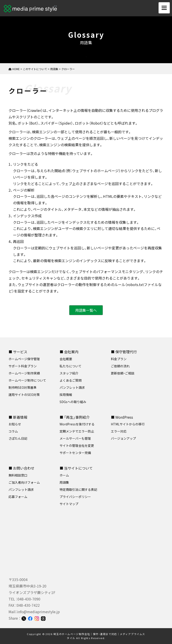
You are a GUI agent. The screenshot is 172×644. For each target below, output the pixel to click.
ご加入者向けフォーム (24, 482)
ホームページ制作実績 (24, 373)
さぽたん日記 (18, 438)
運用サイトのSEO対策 (24, 395)
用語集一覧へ (86, 310)
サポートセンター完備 (75, 453)
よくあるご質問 (71, 380)
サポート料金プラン (23, 366)
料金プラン (119, 359)
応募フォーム (18, 497)
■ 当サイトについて (76, 468)
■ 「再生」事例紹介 (75, 417)
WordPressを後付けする (77, 424)
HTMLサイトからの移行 (128, 424)
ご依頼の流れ (120, 366)
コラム (13, 431)
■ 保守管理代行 (124, 352)
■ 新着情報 (18, 417)
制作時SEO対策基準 (23, 387)
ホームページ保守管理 (24, 359)
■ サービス (18, 352)
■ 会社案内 (69, 352)
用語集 (64, 482)
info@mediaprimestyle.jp (38, 612)
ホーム (64, 475)
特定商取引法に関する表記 (78, 489)
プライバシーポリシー (75, 497)
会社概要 (66, 359)
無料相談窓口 (18, 475)
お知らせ (15, 424)
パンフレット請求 (72, 387)
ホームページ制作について (27, 380)
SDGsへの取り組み (73, 402)
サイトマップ (69, 504)
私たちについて (71, 366)
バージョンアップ (123, 438)
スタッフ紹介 (69, 373)
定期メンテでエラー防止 (77, 431)
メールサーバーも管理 (75, 438)
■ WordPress (122, 417)
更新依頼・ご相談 (123, 373)
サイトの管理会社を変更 (77, 445)
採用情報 (66, 395)
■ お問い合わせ (21, 468)
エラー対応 (119, 431)
